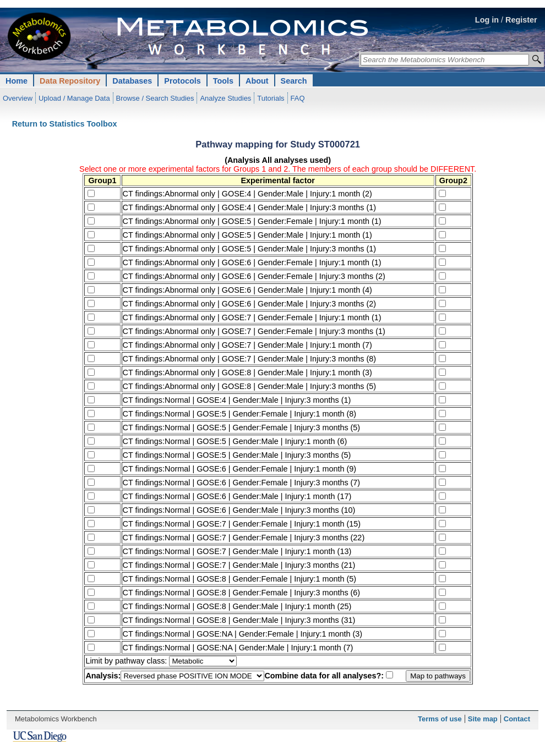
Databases (132, 81)
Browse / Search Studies (155, 98)
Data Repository (70, 81)
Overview (18, 98)
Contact (517, 719)
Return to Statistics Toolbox (65, 124)
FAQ (298, 98)
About (257, 81)
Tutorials (271, 98)
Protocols (182, 81)
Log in (487, 20)
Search (294, 81)
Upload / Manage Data (74, 98)
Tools (223, 81)
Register (521, 20)
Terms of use (440, 719)
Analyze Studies (225, 98)
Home (17, 81)
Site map (483, 719)
